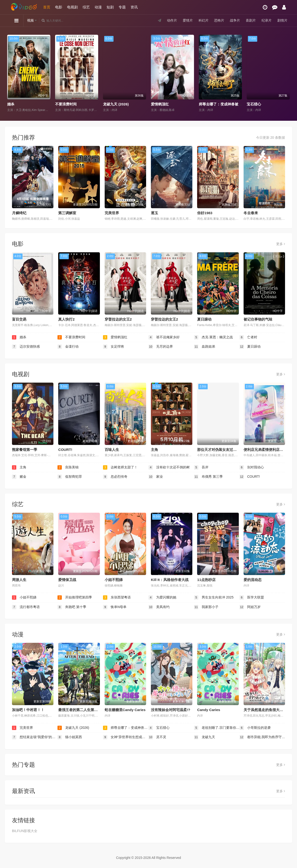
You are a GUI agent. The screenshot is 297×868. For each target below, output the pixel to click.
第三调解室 (67, 213)
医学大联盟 (252, 598)
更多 (281, 244)
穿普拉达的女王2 (118, 319)
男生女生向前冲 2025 (214, 598)
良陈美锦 (68, 467)
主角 (154, 450)
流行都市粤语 (26, 607)
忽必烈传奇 (115, 477)
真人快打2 (66, 319)
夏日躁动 (204, 319)
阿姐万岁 (250, 607)
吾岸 (201, 467)
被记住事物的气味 (258, 319)
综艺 (86, 7)
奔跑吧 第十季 (72, 607)
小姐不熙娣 (114, 580)
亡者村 (248, 337)
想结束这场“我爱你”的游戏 (35, 737)
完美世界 (112, 213)
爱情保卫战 (67, 580)
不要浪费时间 (66, 104)
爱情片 (188, 20)
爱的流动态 (253, 580)
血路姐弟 (205, 347)
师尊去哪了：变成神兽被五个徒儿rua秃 (230, 104)
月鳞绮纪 (19, 213)
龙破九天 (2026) (116, 104)
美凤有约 (159, 607)
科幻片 (204, 20)
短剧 (110, 7)
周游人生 (19, 580)
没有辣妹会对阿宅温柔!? (171, 710)
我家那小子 (206, 607)
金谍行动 (68, 347)
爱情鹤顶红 (160, 104)
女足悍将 (114, 347)
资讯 (134, 7)
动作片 (172, 20)
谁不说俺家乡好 (164, 337)
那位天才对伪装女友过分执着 (220, 450)
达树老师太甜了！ (120, 467)
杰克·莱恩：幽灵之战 (213, 337)
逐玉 (154, 213)
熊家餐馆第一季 (25, 450)
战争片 (235, 20)
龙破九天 (205, 737)
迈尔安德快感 (26, 347)
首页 (47, 7)
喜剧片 (251, 20)
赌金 (19, 477)
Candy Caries (209, 710)
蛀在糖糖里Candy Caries (125, 710)
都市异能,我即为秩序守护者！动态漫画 (262, 737)
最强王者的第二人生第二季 (80, 710)
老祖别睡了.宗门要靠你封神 (217, 728)
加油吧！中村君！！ (28, 710)
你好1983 (205, 213)
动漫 (98, 7)
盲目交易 (19, 319)
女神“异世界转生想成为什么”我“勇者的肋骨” (126, 737)
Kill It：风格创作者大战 (170, 580)
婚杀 (11, 104)
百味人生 (112, 450)
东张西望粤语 (117, 598)
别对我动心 (252, 467)
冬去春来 (251, 213)
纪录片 (267, 20)
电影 (59, 7)
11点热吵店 (206, 580)
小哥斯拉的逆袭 (255, 728)
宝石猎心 (254, 104)
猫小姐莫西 (70, 737)
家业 (156, 477)
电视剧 (72, 7)
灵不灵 (157, 737)
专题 (122, 7)
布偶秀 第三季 (208, 477)
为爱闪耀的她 (162, 598)
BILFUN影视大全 (25, 831)
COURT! (65, 450)
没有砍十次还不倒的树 (169, 467)
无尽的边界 (161, 347)
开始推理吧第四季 (75, 598)
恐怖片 (219, 20)
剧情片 (282, 20)
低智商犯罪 (70, 477)
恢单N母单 (115, 607)
